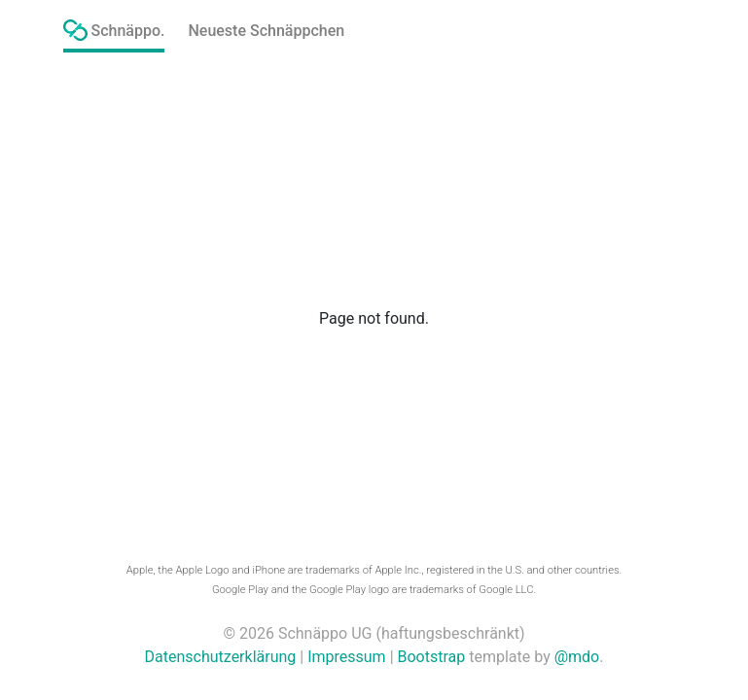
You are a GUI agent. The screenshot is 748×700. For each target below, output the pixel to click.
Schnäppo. (114, 30)
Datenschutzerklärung (221, 657)
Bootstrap (432, 657)
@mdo (577, 657)
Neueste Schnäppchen (266, 31)
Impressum (347, 657)
